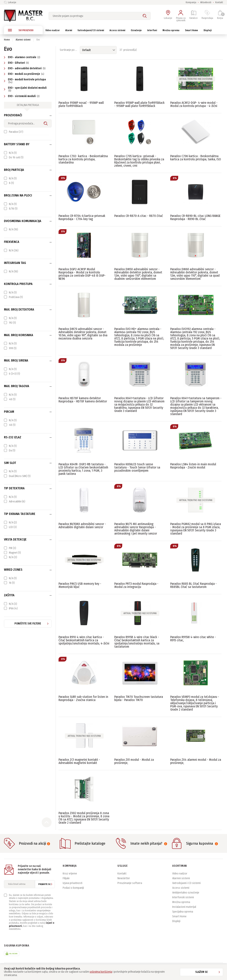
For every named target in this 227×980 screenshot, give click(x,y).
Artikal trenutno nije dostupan (196, 79)
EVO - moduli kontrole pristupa (25, 81)
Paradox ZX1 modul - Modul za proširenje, (134, 761)
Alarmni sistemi (23, 40)
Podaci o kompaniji (73, 888)
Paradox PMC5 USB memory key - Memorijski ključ (80, 585)
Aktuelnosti (206, 2)
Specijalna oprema (183, 912)
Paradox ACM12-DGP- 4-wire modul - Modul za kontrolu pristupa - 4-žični (194, 104)
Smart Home (179, 916)
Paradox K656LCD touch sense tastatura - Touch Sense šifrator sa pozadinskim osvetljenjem (137, 467)
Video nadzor (180, 874)
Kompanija (191, 2)
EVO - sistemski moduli (22, 96)
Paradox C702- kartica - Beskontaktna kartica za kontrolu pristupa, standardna (83, 159)
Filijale (66, 878)
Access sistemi (181, 888)
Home (7, 40)
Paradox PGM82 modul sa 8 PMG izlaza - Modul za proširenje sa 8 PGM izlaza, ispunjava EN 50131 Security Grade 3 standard (196, 529)
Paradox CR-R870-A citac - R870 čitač (139, 216)
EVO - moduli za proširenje (25, 74)
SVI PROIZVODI (21, 30)
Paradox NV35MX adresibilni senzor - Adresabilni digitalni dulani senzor (82, 526)
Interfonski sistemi (183, 897)
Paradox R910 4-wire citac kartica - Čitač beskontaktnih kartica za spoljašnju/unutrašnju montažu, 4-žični (84, 640)
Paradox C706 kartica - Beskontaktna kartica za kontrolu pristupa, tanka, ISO (196, 158)
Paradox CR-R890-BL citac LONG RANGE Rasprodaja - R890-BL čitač (195, 217)
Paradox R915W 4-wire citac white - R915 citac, (193, 639)
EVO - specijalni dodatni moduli (25, 89)
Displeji (176, 921)
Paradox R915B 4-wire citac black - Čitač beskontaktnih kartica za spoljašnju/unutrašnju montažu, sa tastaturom (137, 642)
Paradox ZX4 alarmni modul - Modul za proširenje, (196, 761)
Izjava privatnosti (73, 883)
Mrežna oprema (181, 902)
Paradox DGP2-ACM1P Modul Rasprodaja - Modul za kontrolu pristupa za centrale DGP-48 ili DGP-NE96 (82, 274)
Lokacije (10, 2)
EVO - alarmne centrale (23, 57)
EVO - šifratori (17, 63)
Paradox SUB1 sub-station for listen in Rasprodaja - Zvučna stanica (83, 698)
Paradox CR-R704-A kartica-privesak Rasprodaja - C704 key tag (82, 217)
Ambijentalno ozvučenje (186, 893)
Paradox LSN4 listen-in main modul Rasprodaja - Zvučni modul (193, 466)
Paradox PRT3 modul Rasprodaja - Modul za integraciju (136, 585)
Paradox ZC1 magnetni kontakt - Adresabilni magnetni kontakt (79, 761)
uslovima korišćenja (101, 972)
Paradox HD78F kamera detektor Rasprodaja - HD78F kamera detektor (83, 400)
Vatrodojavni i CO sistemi (186, 883)
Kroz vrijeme (70, 874)
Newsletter (124, 878)
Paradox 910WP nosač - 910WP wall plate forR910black (81, 104)
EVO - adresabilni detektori (25, 68)
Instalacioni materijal (184, 907)
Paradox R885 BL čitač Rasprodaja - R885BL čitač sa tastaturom (193, 585)
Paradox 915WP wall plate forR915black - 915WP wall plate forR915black (139, 104)
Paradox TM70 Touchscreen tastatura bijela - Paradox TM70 (139, 698)
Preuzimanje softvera (130, 883)
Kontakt (219, 2)
